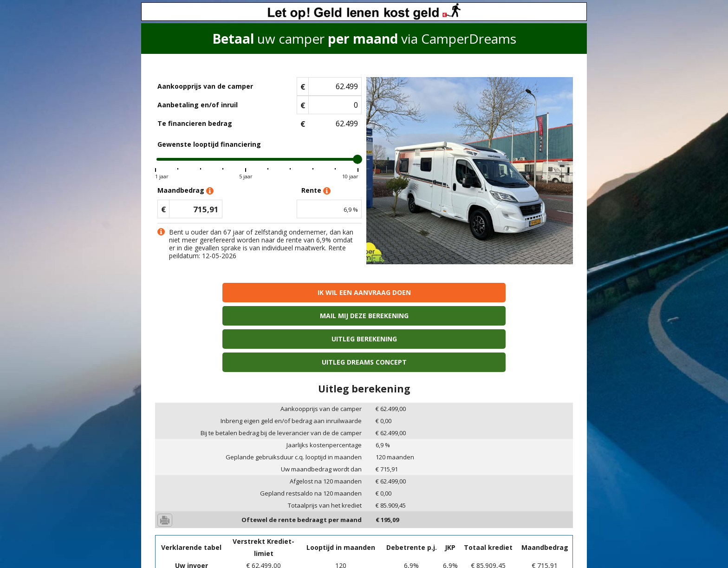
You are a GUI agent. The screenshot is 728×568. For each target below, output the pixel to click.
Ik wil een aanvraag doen (205, 292)
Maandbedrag (185, 191)
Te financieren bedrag (195, 123)
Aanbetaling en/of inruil (198, 105)
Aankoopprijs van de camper (205, 86)
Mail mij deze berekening (311, 292)
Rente (316, 191)
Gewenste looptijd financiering (209, 144)
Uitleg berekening (417, 292)
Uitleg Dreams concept (523, 292)
